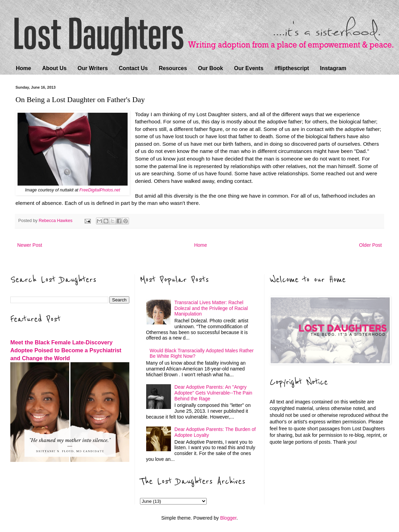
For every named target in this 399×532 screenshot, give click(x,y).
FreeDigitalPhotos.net (100, 190)
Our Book (211, 68)
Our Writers (93, 68)
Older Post (370, 245)
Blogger (228, 518)
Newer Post (30, 245)
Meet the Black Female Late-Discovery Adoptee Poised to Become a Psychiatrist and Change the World (66, 350)
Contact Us (133, 68)
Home (23, 68)
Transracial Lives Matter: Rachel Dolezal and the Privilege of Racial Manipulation (211, 308)
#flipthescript (292, 68)
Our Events (249, 68)
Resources (173, 68)
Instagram (333, 68)
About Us (54, 68)
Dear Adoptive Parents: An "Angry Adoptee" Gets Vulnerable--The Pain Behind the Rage (213, 393)
